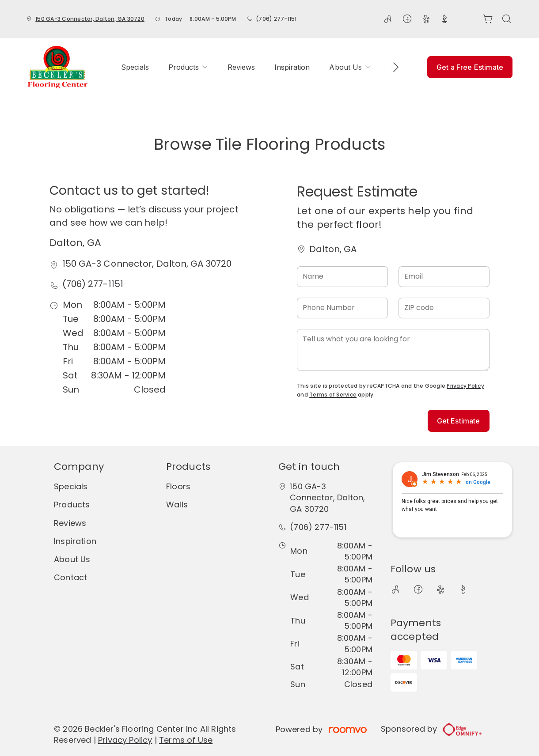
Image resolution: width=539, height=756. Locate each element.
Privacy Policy (465, 386)
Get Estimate (459, 421)
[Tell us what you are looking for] (393, 350)
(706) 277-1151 (276, 19)
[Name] (342, 277)
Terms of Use (186, 740)
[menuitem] (135, 67)
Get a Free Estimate (470, 67)
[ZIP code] (444, 308)
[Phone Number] (342, 308)
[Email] (444, 277)
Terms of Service (333, 395)
